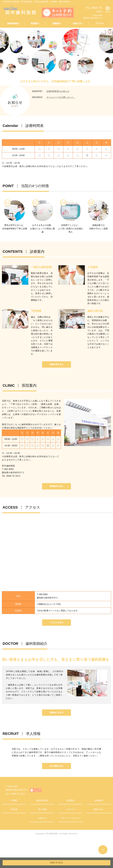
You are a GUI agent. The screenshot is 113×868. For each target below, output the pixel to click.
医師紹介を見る (56, 726)
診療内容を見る (56, 367)
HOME (14, 818)
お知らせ (42, 836)
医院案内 (35, 23)
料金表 (14, 827)
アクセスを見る (56, 632)
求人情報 (42, 827)
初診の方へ (78, 23)
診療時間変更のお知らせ (58, 91)
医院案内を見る (56, 493)
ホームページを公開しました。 (61, 97)
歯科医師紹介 (13, 23)
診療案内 (56, 23)
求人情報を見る (56, 783)
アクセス (100, 23)
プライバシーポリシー (71, 836)
